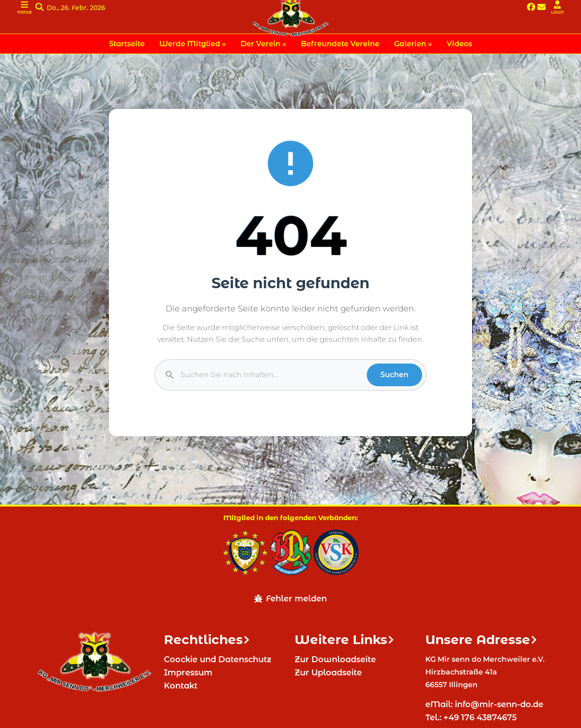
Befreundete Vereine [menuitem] (340, 44)
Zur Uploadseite (328, 673)
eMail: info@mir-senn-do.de (485, 704)
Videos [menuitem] (459, 44)
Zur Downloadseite (335, 659)
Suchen (394, 375)
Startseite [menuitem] (127, 44)
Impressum (188, 673)
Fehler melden (290, 599)
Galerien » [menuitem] (413, 44)
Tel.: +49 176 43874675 (472, 718)
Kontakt (181, 686)
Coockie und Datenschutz (218, 659)
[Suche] (274, 375)
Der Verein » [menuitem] (263, 44)
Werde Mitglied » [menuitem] (193, 44)
